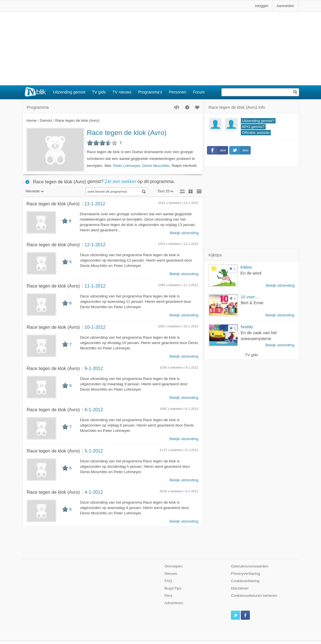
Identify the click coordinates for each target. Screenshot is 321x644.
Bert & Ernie (252, 303)
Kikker (246, 267)
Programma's (150, 92)
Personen (178, 92)
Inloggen (262, 6)
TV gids (99, 92)
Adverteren (174, 603)
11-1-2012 (95, 286)
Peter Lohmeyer (126, 166)
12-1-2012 (95, 245)
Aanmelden (285, 6)
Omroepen (174, 566)
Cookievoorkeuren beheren (254, 596)
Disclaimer (240, 588)
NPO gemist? (253, 127)
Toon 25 (165, 191)
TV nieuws (122, 92)
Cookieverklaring (245, 581)
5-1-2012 (94, 451)
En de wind (251, 273)
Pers (169, 596)
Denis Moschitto (156, 166)
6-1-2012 (94, 410)
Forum (199, 92)
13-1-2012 (95, 204)
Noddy (247, 327)
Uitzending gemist (69, 92)
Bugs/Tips (173, 588)
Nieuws (171, 574)
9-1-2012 (94, 368)
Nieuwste (35, 191)
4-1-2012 (94, 492)
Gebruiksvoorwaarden (250, 566)
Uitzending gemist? (258, 121)
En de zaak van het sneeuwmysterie (259, 336)
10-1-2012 (95, 327)
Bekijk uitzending (184, 233)
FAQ (168, 581)
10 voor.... (250, 297)
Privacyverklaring (246, 574)
